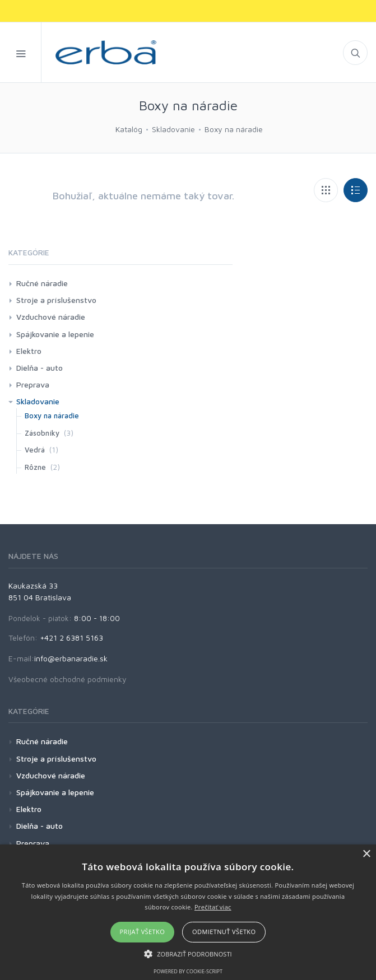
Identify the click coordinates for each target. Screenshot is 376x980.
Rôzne (35, 467)
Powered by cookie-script (188, 971)
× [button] (366, 854)
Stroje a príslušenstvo (56, 300)
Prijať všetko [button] (143, 932)
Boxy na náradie (234, 129)
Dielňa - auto (40, 368)
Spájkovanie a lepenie (55, 334)
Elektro (29, 351)
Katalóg (129, 129)
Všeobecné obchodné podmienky (68, 679)
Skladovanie (173, 129)
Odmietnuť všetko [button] (224, 932)
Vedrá (35, 450)
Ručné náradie (42, 283)
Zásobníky (42, 433)
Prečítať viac (213, 907)
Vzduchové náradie (51, 317)
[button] (188, 954)
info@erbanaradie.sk (71, 658)
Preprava (33, 384)
